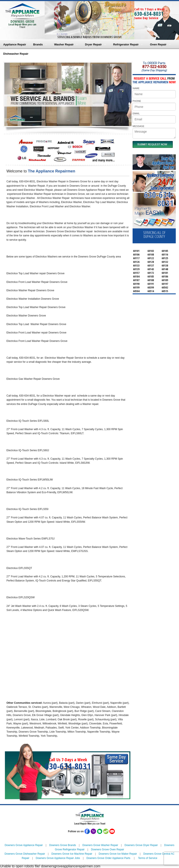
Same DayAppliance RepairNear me (163, 163)
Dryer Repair (93, 44)
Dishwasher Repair (16, 54)
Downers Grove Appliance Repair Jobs (58, 858)
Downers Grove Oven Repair (107, 849)
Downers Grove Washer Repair (100, 845)
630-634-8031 (149, 14)
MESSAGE (138, 126)
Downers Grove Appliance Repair (24, 845)
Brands (38, 44)
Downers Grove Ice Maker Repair (118, 854)
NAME (136, 88)
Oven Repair (158, 44)
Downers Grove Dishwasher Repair (25, 854)
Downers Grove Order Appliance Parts (108, 858)
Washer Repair (64, 44)
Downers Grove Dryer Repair (141, 845)
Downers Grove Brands (63, 845)
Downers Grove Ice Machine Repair (72, 854)
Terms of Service (148, 858)
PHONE (137, 101)
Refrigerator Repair (126, 44)
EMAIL (136, 113)
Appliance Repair (15, 44)
